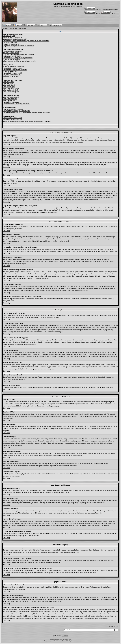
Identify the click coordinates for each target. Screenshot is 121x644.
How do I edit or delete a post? (13, 68)
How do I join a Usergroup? (12, 102)
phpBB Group (57, 587)
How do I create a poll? (10, 71)
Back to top (7, 144)
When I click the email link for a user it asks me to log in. (21, 61)
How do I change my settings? (13, 51)
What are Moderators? (10, 99)
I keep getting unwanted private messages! (17, 111)
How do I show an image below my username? (18, 58)
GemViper (59, 641)
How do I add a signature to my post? (15, 70)
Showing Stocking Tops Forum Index (14, 28)
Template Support (48, 641)
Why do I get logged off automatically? (15, 39)
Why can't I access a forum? (12, 75)
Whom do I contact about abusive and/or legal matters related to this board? (27, 121)
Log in (92, 13)
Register (108, 13)
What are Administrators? (11, 97)
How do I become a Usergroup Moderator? (16, 104)
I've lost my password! (10, 42)
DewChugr (65, 636)
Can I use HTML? (9, 83)
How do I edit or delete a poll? (12, 73)
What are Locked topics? (11, 92)
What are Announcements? (12, 88)
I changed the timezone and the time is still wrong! (19, 54)
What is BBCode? (9, 82)
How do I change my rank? (12, 59)
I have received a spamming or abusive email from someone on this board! (27, 112)
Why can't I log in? (9, 36)
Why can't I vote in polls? (11, 76)
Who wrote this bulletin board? (13, 118)
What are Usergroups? (10, 100)
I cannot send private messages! (13, 109)
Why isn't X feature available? (12, 120)
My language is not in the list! (12, 56)
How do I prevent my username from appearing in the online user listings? (26, 41)
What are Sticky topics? (10, 90)
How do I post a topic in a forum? (13, 66)
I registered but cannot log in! (12, 44)
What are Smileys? (9, 85)
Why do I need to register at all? (13, 37)
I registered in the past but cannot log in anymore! (19, 46)
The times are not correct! (11, 53)
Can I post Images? (9, 87)
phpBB (57, 640)
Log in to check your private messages (101, 9)
